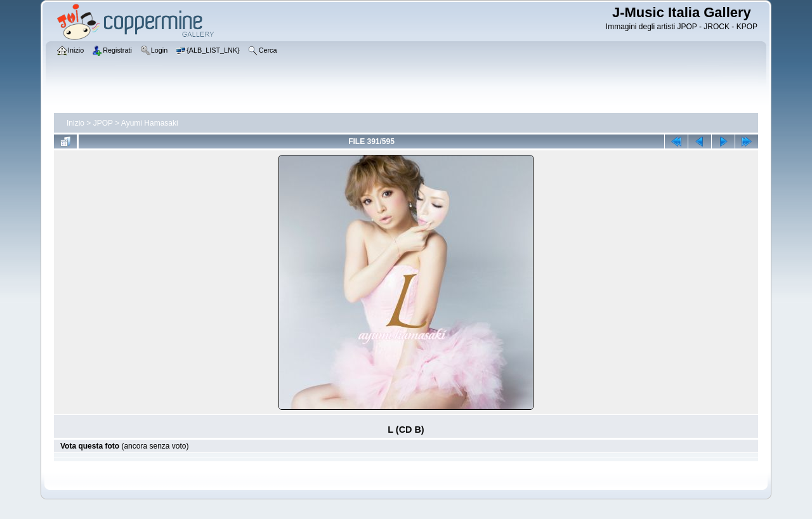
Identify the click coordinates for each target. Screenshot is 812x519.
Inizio (75, 123)
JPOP (103, 123)
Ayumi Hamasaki (150, 123)
